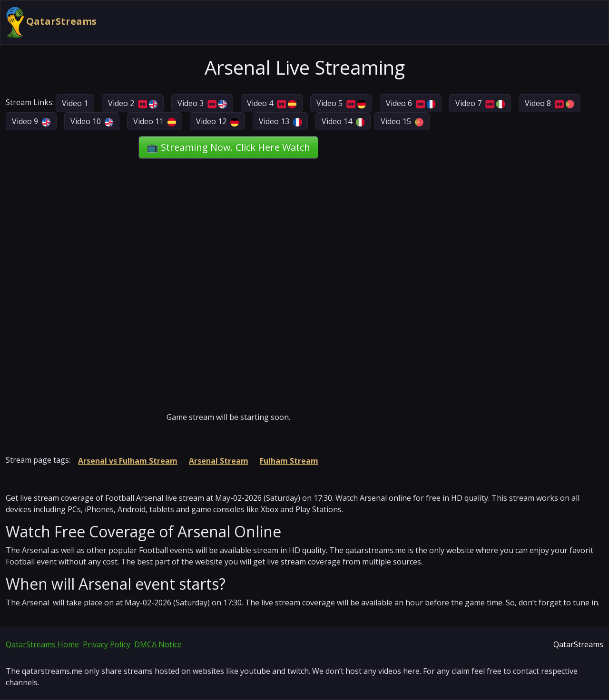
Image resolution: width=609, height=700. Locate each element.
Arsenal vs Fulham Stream (128, 461)
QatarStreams (51, 22)
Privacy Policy (107, 644)
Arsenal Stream (219, 461)
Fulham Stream (289, 461)
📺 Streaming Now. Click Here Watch (228, 147)
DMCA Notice (158, 644)
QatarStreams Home (42, 644)
